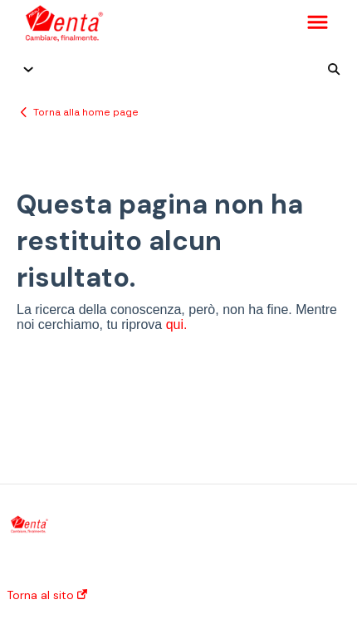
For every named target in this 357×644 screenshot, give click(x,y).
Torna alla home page (86, 112)
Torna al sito (47, 595)
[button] (318, 23)
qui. (177, 324)
